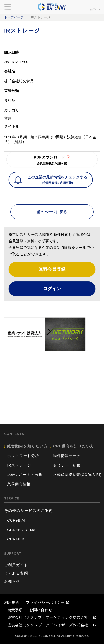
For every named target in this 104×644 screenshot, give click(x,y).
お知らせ (12, 581)
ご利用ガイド (16, 565)
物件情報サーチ (67, 456)
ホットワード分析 (23, 456)
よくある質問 (16, 573)
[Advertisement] (52, 383)
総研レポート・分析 (25, 475)
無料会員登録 (52, 269)
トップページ (14, 17)
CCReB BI (16, 539)
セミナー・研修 (67, 465)
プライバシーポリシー (45, 603)
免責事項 (15, 610)
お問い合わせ (41, 610)
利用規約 (12, 603)
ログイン (95, 10)
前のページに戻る (52, 212)
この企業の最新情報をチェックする (57, 180)
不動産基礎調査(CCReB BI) (77, 475)
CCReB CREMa (21, 530)
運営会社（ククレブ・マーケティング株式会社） (50, 617)
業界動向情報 (19, 484)
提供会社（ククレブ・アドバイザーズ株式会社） (50, 625)
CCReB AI (16, 520)
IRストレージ (19, 465)
